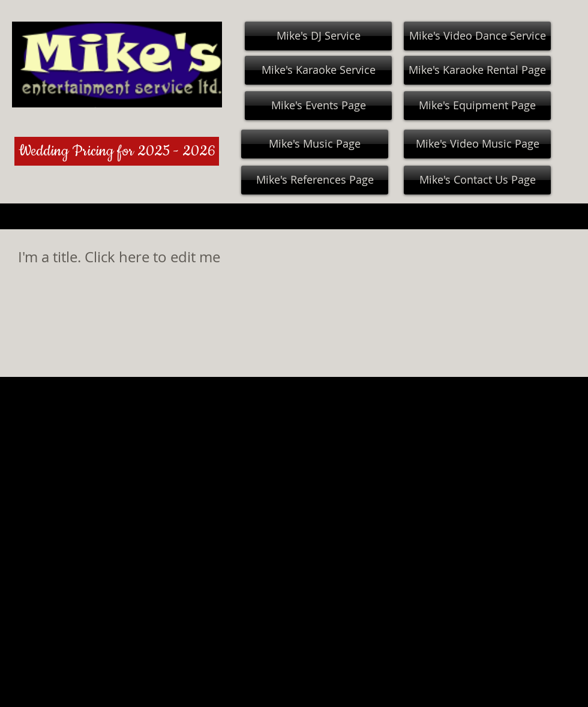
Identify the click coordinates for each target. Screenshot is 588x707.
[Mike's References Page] (315, 180)
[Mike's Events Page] (318, 106)
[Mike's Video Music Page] (477, 144)
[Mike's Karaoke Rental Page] (477, 70)
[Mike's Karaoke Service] (318, 70)
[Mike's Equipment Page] (477, 106)
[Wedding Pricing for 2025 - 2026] (117, 151)
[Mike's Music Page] (315, 144)
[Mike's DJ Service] (318, 36)
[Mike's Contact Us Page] (477, 180)
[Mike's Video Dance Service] (477, 36)
